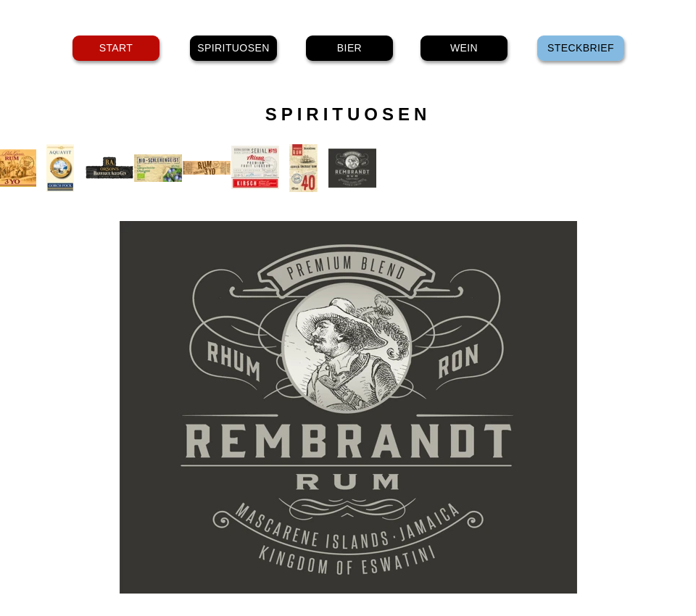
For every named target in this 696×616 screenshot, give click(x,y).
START (116, 48)
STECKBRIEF (581, 48)
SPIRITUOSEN (233, 48)
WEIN (464, 48)
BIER (349, 48)
